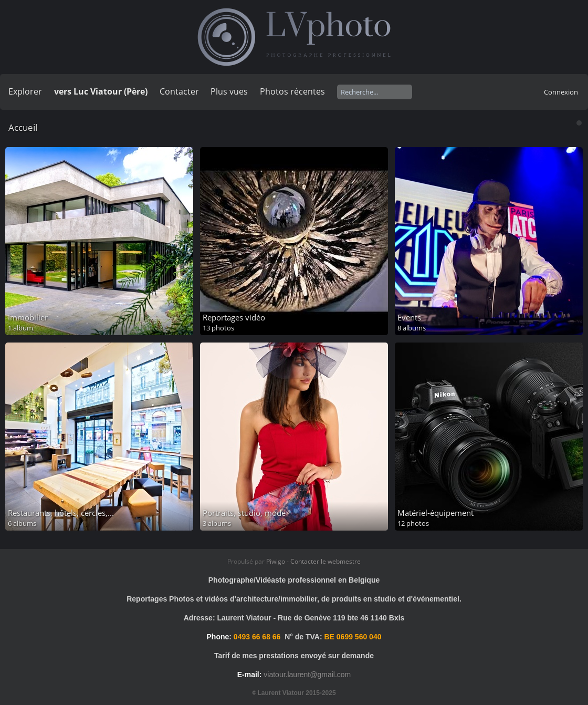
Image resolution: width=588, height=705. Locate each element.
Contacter (179, 91)
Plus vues (229, 91)
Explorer (25, 91)
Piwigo (276, 561)
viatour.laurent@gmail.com (307, 675)
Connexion (561, 92)
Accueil (23, 127)
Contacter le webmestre (325, 561)
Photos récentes (292, 91)
